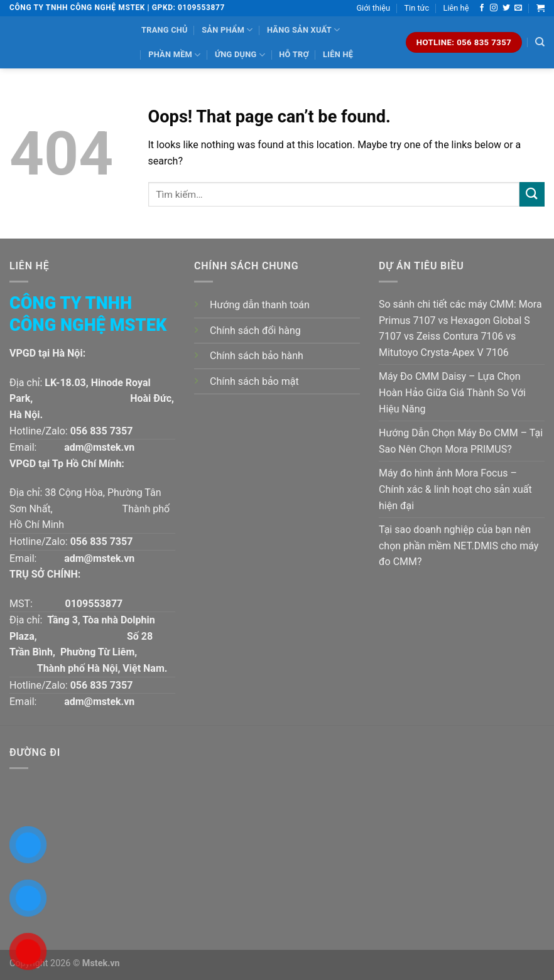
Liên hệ (456, 8)
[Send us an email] (518, 8)
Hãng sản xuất (303, 30)
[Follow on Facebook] (482, 8)
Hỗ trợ (294, 54)
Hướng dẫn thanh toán (260, 305)
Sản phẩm (227, 30)
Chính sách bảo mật (254, 381)
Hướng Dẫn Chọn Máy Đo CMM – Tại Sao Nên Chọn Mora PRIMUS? (461, 441)
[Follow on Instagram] (494, 8)
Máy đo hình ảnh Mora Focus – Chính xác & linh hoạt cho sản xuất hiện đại (455, 489)
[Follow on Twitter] (506, 8)
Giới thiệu (373, 8)
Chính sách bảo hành (257, 356)
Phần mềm (174, 55)
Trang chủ (165, 30)
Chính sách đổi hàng (255, 331)
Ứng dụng (240, 55)
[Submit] (532, 194)
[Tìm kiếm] (540, 42)
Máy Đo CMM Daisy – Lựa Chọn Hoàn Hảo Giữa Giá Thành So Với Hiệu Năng (452, 392)
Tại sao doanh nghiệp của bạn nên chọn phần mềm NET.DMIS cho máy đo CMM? (459, 546)
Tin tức (416, 8)
